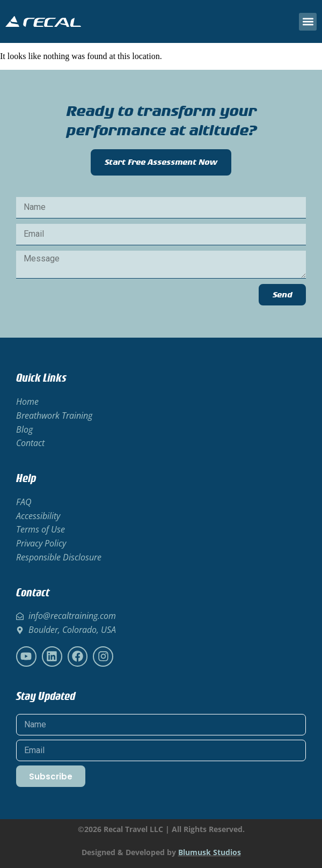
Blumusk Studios (210, 852)
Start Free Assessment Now (161, 162)
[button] (308, 22)
